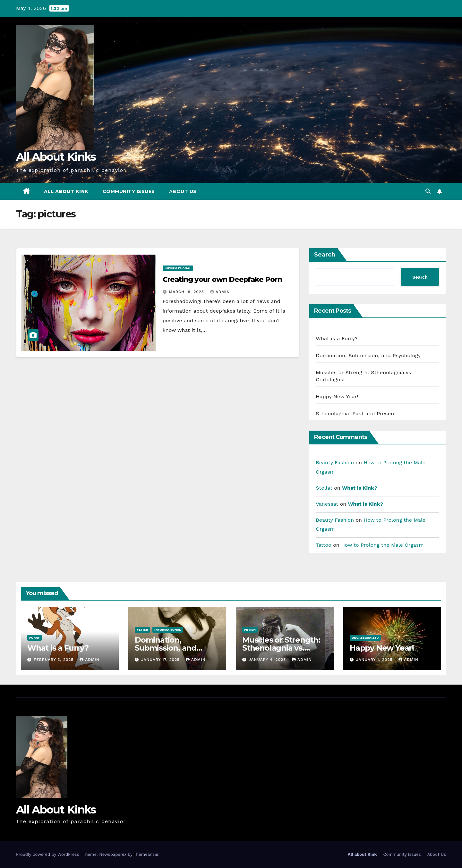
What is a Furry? (337, 338)
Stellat (324, 488)
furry (34, 638)
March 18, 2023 (187, 292)
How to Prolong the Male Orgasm (382, 545)
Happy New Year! (337, 396)
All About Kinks (56, 157)
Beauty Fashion (335, 463)
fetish (142, 630)
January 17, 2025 (161, 660)
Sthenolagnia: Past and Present (357, 413)
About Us (183, 191)
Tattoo (323, 545)
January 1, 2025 (375, 660)
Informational (178, 268)
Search (325, 255)
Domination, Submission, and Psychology (369, 355)
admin (220, 292)
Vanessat (327, 504)
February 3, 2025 (54, 660)
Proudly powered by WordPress (48, 854)
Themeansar (146, 854)
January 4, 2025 (268, 660)
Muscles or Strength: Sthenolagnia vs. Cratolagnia (281, 648)
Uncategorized (365, 638)
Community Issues (129, 191)
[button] (428, 191)
